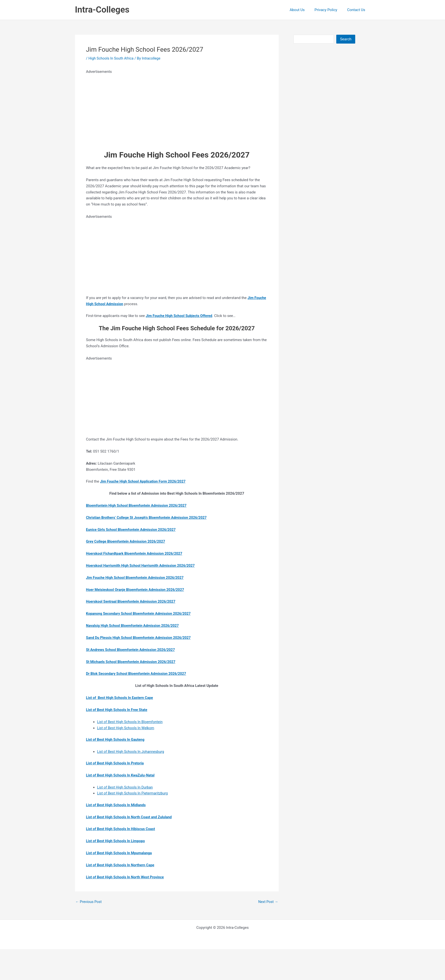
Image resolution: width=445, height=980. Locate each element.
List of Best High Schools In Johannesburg (132, 751)
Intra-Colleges (102, 10)
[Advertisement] (160, 109)
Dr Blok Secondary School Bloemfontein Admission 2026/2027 (138, 673)
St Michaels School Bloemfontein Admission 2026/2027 (132, 661)
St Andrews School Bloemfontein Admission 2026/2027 (132, 649)
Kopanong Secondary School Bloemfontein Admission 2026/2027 (140, 613)
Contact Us (357, 10)
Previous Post (89, 901)
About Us (303, 10)
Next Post (268, 901)
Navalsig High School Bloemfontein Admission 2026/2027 (134, 625)
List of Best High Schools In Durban (126, 787)
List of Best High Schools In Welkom (127, 727)
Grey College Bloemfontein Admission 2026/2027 (127, 541)
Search (346, 39)
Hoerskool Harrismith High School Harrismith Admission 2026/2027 (143, 565)
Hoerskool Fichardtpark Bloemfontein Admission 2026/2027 (136, 553)
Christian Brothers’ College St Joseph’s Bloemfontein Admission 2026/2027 (149, 517)
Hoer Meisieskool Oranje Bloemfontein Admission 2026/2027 (137, 589)
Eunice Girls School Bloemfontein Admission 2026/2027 (133, 529)
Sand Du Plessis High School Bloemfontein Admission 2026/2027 (140, 637)
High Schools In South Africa (112, 58)
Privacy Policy (330, 10)
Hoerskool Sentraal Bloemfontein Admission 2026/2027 (132, 601)
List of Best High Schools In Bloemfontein (131, 721)
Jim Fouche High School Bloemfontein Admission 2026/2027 (137, 577)
